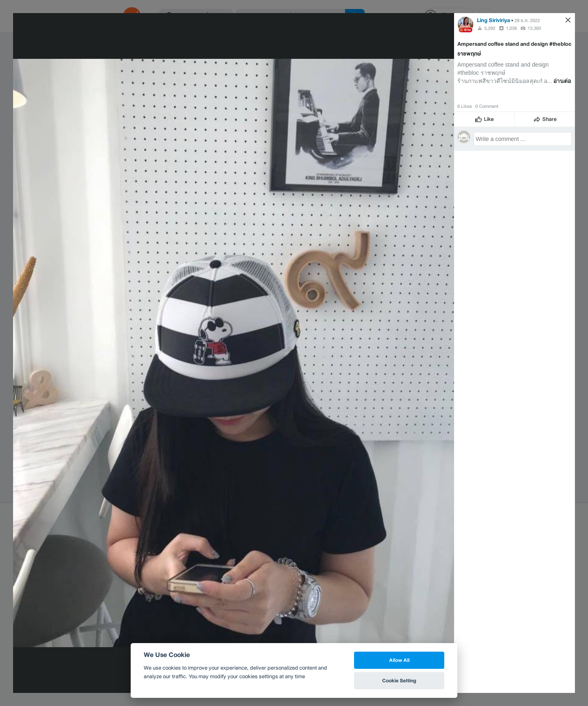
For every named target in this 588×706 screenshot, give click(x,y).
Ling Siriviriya (493, 20)
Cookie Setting (399, 680)
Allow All (399, 660)
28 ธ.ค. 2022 (527, 20)
